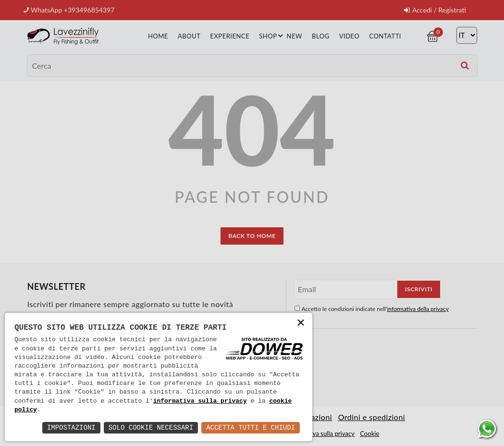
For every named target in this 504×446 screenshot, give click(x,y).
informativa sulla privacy (200, 401)
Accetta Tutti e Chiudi (251, 427)
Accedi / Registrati (435, 10)
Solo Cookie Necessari (151, 427)
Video (350, 36)
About (189, 36)
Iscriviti (419, 289)
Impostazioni (71, 427)
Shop (272, 35)
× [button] (301, 324)
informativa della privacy (418, 308)
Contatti (385, 36)
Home (158, 36)
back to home (252, 235)
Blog (321, 36)
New (295, 36)
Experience (230, 36)
